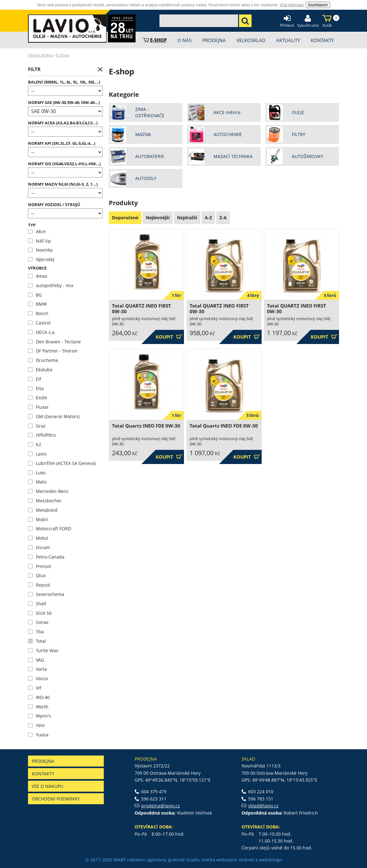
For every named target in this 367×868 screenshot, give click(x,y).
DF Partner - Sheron (53, 351)
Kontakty (43, 774)
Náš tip (39, 241)
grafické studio (184, 860)
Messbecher (45, 501)
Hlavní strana (40, 55)
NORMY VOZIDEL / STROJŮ (54, 205)
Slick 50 (40, 613)
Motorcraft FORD (50, 529)
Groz (37, 426)
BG (35, 295)
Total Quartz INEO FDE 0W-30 (146, 426)
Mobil (38, 519)
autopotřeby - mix (51, 285)
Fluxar (38, 407)
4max (38, 276)
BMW (37, 304)
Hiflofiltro (42, 435)
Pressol (39, 566)
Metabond (43, 510)
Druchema (43, 360)
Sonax (38, 622)
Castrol (39, 323)
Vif (35, 688)
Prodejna (43, 761)
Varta (37, 669)
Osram (39, 547)
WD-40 (39, 697)
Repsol (39, 585)
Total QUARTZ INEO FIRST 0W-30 (142, 309)
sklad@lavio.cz (263, 806)
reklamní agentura (147, 860)
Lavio (37, 454)
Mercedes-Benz (48, 491)
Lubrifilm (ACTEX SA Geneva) (62, 463)
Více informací (292, 5)
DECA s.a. (42, 332)
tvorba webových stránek (228, 860)
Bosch (38, 313)
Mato (37, 482)
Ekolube (40, 370)
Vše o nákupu (47, 786)
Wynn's (39, 716)
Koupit (169, 337)
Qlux (37, 575)
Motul (38, 538)
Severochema (46, 594)
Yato (36, 725)
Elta (36, 388)
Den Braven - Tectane (54, 342)
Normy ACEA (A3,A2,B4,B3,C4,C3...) (63, 123)
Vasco (38, 678)
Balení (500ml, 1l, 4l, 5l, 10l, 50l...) (64, 82)
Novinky (40, 250)
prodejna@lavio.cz (161, 806)
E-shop (63, 55)
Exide (38, 398)
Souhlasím (318, 5)
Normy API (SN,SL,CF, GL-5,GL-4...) (62, 143)
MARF (120, 860)
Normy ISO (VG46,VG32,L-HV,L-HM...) (64, 164)
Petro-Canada (46, 557)
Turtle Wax (43, 650)
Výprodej (41, 259)
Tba (36, 632)
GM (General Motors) (54, 416)
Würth (38, 707)
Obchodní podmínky (56, 799)
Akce (37, 231)
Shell (37, 604)
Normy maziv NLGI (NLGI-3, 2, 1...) (63, 184)
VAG (36, 660)
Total (37, 641)
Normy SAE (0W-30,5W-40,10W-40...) (64, 103)
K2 (35, 444)
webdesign (271, 860)
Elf (35, 379)
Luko (37, 473)
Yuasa (38, 735)
